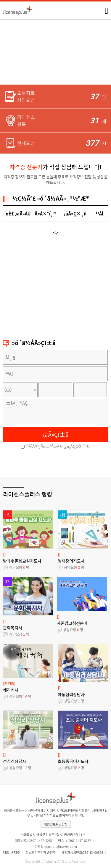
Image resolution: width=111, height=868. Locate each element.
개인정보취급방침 (56, 824)
